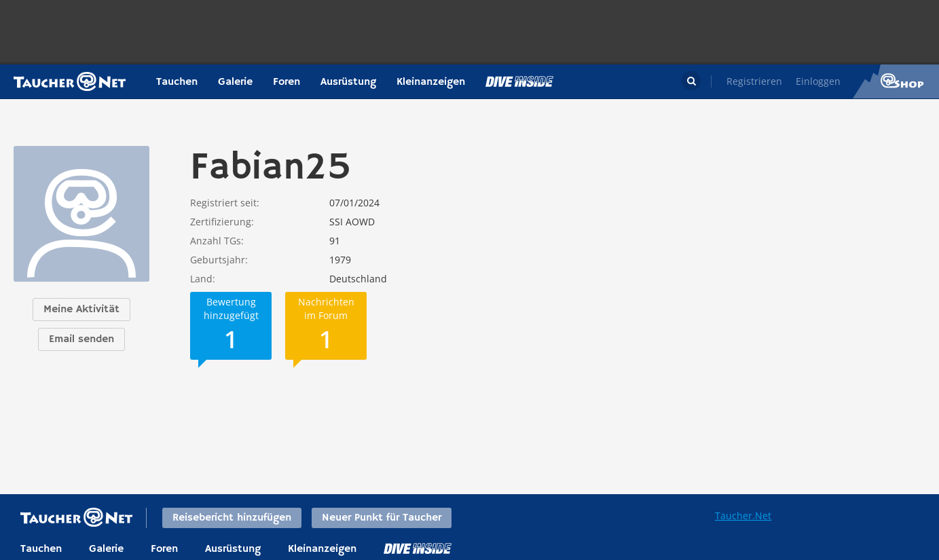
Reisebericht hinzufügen (232, 518)
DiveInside (418, 548)
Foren (287, 82)
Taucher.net (70, 81)
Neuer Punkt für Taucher (382, 518)
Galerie (235, 82)
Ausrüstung (348, 82)
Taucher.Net (743, 516)
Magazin (519, 81)
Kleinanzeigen (431, 82)
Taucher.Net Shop (896, 81)
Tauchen (177, 82)
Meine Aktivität (81, 310)
